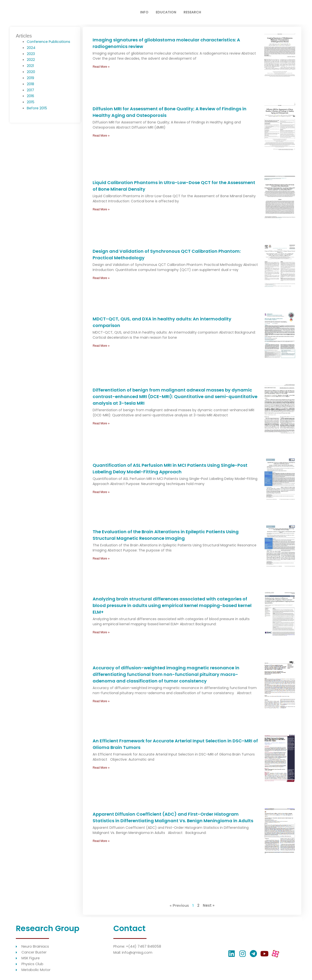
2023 (31, 54)
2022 (31, 60)
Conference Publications (49, 42)
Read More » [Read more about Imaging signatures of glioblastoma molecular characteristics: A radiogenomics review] (101, 67)
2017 (31, 90)
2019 (31, 78)
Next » (209, 905)
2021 (30, 66)
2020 (31, 72)
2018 (31, 84)
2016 (31, 96)
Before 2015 (37, 108)
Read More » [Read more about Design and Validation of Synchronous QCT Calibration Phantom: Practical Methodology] (101, 278)
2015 (31, 102)
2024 (31, 48)
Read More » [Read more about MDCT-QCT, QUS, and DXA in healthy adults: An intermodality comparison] (101, 346)
